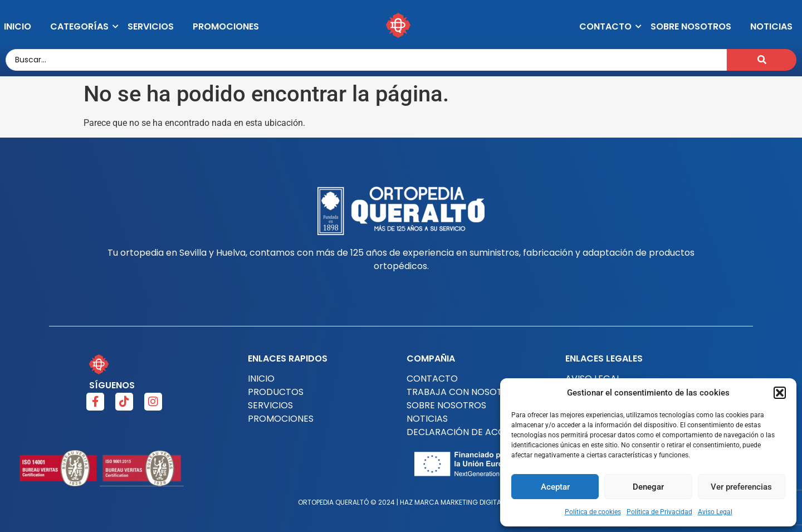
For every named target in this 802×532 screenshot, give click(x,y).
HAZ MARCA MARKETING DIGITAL (452, 502)
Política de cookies (593, 512)
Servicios (151, 26)
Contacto (607, 26)
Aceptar (555, 487)
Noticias (771, 26)
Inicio (18, 26)
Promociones (226, 26)
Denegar (648, 487)
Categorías (81, 26)
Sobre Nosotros (691, 26)
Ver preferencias (741, 487)
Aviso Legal (715, 512)
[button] (780, 393)
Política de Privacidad (659, 512)
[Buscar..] (366, 60)
